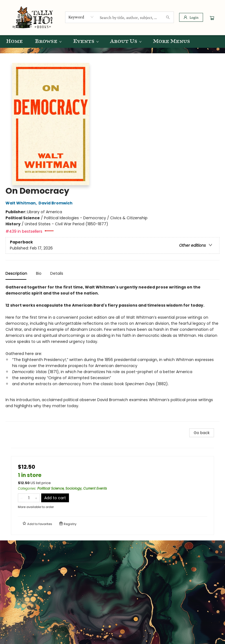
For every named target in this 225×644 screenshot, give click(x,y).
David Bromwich (56, 203)
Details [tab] (57, 273)
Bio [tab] (39, 273)
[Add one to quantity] (36, 498)
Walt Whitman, (22, 203)
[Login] (191, 17)
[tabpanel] (113, 353)
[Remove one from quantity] (22, 498)
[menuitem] (14, 41)
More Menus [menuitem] (172, 41)
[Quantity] (29, 498)
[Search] (168, 17)
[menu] (113, 41)
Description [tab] (16, 273)
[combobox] (81, 17)
